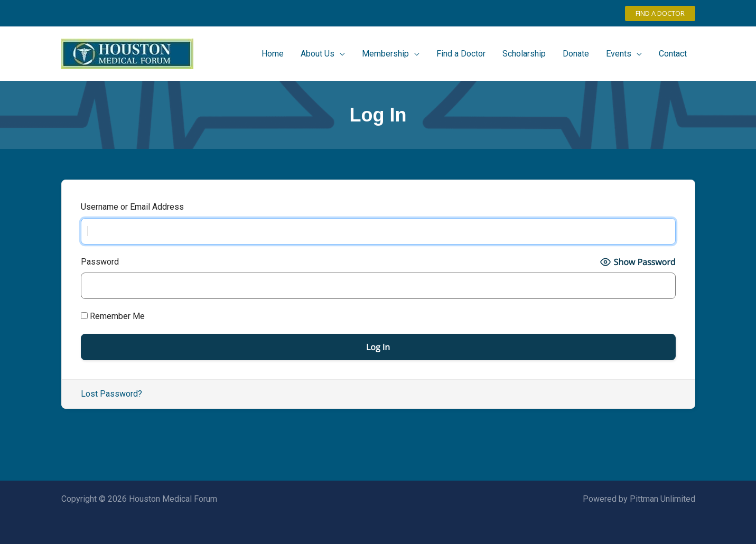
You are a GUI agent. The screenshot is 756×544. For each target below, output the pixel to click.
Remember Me (113, 316)
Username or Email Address (132, 207)
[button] (660, 13)
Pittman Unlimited (662, 499)
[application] (340, 54)
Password (100, 262)
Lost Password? (111, 394)
